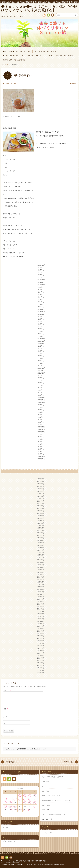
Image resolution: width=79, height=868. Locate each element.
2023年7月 (41, 321)
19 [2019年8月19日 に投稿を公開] (5, 806)
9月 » (8, 814)
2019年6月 (41, 442)
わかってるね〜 (46, 791)
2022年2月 (41, 363)
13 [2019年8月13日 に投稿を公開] (10, 803)
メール (7, 716)
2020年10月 (41, 402)
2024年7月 (41, 292)
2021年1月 (41, 395)
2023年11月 (41, 312)
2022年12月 (41, 339)
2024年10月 (41, 285)
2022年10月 (41, 344)
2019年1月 (41, 454)
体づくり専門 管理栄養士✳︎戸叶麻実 (10, 863)
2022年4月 (41, 358)
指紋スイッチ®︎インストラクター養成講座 (60, 56)
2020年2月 (41, 422)
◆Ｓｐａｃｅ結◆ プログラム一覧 (13, 56)
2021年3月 (41, 390)
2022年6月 (41, 353)
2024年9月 (41, 287)
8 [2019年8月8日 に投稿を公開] (20, 799)
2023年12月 (41, 309)
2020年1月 (41, 424)
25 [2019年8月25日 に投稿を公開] (35, 806)
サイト (6, 723)
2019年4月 (41, 447)
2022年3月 (41, 361)
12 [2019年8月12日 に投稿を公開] (5, 803)
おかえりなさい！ (47, 805)
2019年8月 (41, 437)
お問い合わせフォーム (9, 841)
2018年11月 (41, 459)
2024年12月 (41, 280)
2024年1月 (41, 307)
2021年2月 (41, 393)
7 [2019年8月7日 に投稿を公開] (15, 799)
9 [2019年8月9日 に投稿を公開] (25, 799)
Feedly (48, 15)
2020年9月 (41, 405)
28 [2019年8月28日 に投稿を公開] (15, 810)
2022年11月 (41, 341)
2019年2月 (41, 451)
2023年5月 (41, 326)
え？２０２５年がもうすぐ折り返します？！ (54, 814)
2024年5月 (41, 297)
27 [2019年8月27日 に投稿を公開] (10, 810)
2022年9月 (41, 346)
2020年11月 (41, 400)
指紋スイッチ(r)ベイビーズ (36, 56)
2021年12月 (41, 368)
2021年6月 (41, 383)
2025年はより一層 (47, 819)
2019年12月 (41, 427)
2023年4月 (41, 329)
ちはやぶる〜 (45, 782)
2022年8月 (41, 348)
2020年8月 (41, 407)
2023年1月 (41, 336)
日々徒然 (14, 84)
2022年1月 (41, 366)
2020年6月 (41, 412)
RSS (44, 15)
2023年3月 (41, 331)
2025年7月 (41, 272)
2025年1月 (41, 277)
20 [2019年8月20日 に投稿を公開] (10, 806)
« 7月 (4, 814)
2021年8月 (41, 378)
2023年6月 (41, 324)
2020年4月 (41, 417)
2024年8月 (41, 290)
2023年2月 (41, 334)
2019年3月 (41, 449)
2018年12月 (41, 456)
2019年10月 (41, 432)
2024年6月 (41, 294)
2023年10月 (41, 314)
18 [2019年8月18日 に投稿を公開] (35, 803)
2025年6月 (41, 275)
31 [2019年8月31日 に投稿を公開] (30, 810)
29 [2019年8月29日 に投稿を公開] (20, 810)
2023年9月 (41, 317)
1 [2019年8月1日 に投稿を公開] (20, 795)
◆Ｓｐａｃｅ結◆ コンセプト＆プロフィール (17, 52)
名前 (6, 709)
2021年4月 (41, 388)
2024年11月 (41, 282)
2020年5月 (41, 415)
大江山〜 (44, 786)
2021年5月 (41, 385)
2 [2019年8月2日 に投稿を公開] (25, 795)
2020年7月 (41, 410)
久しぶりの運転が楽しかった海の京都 (52, 777)
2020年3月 (41, 420)
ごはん (7, 84)
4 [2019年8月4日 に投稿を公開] (35, 795)
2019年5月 (41, 444)
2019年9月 (41, 434)
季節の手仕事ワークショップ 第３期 (14, 60)
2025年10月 (41, 265)
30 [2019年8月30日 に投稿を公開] (25, 810)
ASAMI (74, 84)
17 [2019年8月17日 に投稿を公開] (30, 803)
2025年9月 (41, 267)
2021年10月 (41, 373)
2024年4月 (41, 299)
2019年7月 (41, 439)
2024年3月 (41, 302)
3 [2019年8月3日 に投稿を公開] (30, 795)
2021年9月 (41, 376)
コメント (7, 690)
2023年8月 (41, 319)
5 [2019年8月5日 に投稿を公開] (5, 799)
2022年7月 (41, 351)
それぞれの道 (45, 810)
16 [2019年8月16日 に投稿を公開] (25, 803)
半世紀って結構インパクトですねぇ (52, 796)
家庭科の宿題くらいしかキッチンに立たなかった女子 (56, 800)
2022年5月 (41, 356)
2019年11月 (41, 429)
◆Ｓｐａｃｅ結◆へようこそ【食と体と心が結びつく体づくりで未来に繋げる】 (25, 861)
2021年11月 (41, 371)
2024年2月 (41, 304)
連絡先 (52, 15)
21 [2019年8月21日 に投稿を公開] (15, 806)
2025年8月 (41, 270)
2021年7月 (41, 380)
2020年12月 (41, 398)
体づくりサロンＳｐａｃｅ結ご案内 (45, 52)
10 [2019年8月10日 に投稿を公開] (30, 799)
